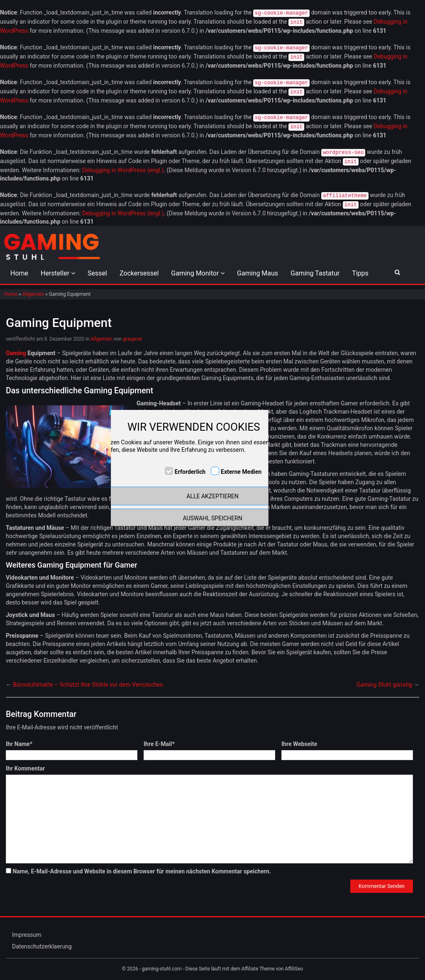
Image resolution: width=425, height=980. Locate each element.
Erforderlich (190, 472)
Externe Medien (241, 472)
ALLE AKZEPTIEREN (212, 496)
